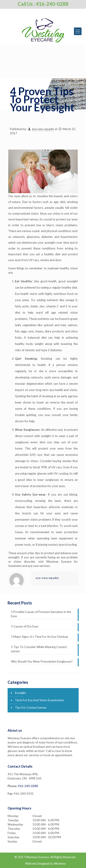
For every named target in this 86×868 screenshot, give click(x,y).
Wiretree (60, 864)
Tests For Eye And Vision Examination (40, 700)
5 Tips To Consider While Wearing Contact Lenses (39, 649)
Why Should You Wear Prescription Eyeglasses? (42, 661)
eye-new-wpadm (43, 129)
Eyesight (20, 693)
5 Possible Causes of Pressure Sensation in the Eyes (41, 614)
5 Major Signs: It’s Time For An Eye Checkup (40, 637)
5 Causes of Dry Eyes (25, 626)
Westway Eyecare (37, 857)
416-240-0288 (28, 786)
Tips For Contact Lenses (31, 707)
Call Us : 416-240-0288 (43, 4)
